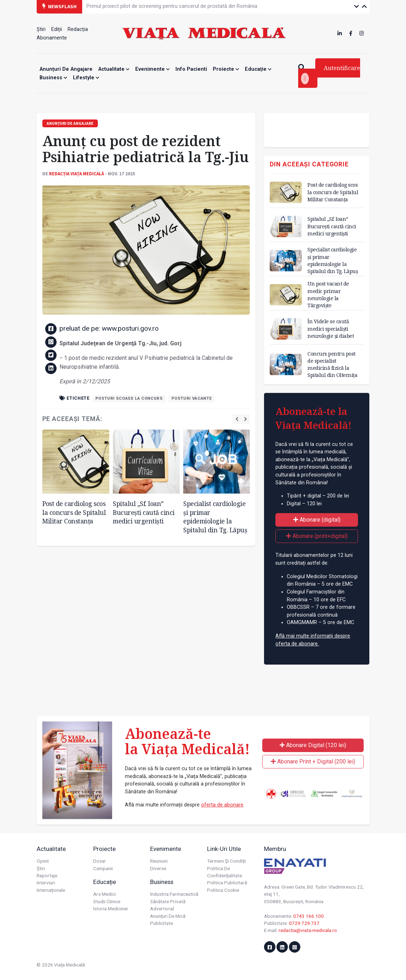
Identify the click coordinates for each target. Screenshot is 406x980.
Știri (41, 29)
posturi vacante (192, 398)
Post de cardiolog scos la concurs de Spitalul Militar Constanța (74, 512)
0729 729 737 (304, 923)
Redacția (78, 29)
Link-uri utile (224, 849)
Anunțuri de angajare (66, 69)
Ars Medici (104, 894)
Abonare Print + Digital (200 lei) (313, 761)
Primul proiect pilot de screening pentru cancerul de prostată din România (172, 6)
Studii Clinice (107, 901)
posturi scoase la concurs (129, 398)
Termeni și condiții (226, 861)
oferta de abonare (222, 805)
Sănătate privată (168, 901)
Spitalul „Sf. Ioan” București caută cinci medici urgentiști (144, 512)
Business (53, 78)
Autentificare (331, 74)
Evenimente (152, 69)
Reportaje (47, 875)
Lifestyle (86, 78)
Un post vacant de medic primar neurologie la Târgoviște (328, 294)
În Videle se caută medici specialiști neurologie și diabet (331, 328)
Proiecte (226, 69)
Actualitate (114, 69)
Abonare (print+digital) (317, 536)
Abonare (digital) (317, 520)
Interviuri (46, 883)
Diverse (158, 868)
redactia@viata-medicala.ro (308, 930)
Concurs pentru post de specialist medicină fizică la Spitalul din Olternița (332, 364)
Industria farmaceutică (174, 894)
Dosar (100, 861)
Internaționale (51, 890)
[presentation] (237, 419)
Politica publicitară (227, 883)
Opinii (43, 861)
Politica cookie (223, 890)
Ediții (57, 29)
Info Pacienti (191, 69)
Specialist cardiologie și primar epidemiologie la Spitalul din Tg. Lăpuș (215, 517)
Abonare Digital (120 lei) (313, 745)
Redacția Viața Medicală (77, 174)
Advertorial (162, 909)
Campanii (103, 868)
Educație (258, 69)
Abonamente (52, 38)
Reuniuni (159, 861)
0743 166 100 (309, 916)
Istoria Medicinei (110, 909)
